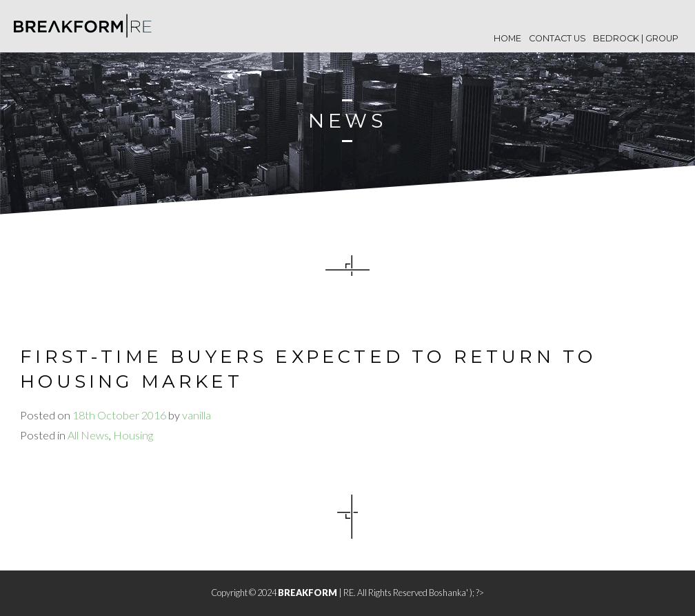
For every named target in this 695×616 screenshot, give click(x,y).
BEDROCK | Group (636, 38)
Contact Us (557, 38)
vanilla (197, 415)
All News (88, 435)
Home (507, 38)
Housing (133, 435)
